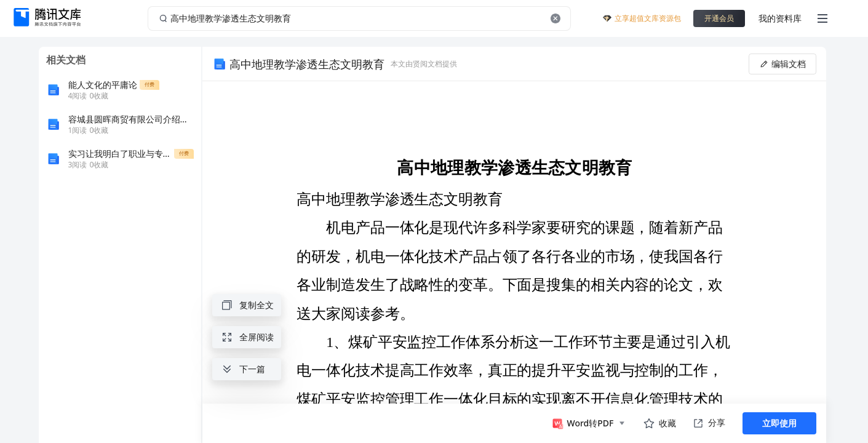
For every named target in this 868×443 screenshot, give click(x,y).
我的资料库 (780, 18)
